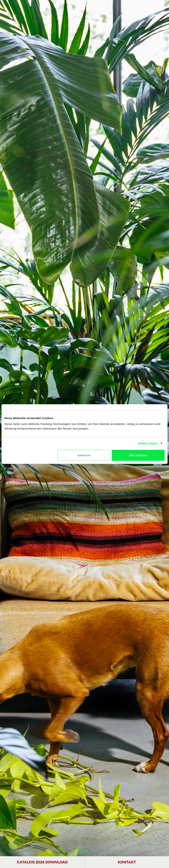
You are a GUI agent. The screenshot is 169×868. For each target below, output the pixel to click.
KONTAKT (127, 862)
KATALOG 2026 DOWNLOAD (42, 862)
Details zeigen (148, 443)
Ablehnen (84, 455)
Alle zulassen (138, 455)
